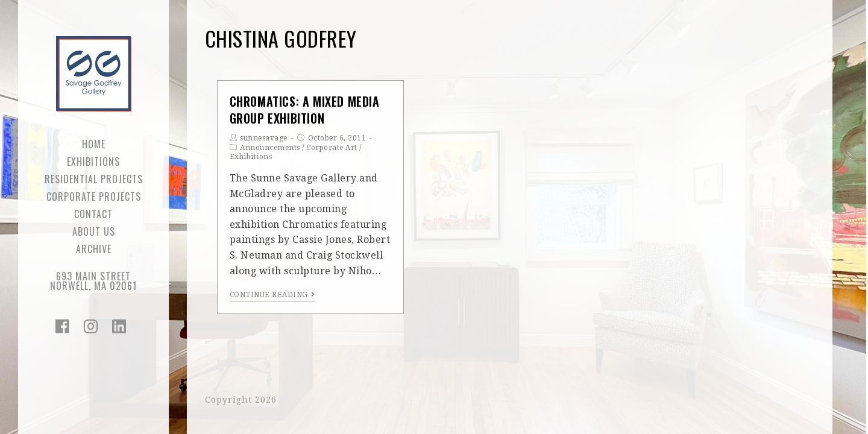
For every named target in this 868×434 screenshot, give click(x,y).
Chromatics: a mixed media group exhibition (305, 110)
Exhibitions (251, 157)
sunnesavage (264, 138)
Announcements (270, 148)
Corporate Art (332, 148)
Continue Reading (272, 295)
